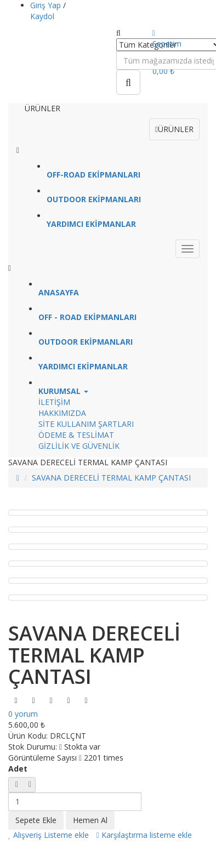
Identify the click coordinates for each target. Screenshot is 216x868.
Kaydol (42, 16)
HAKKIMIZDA (62, 413)
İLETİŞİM (54, 402)
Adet (18, 769)
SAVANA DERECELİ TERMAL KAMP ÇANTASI (111, 478)
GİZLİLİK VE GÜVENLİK (79, 446)
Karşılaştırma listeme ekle (144, 835)
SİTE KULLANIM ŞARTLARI (86, 424)
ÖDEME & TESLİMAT (76, 435)
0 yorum (23, 714)
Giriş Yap (47, 5)
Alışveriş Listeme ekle (49, 835)
